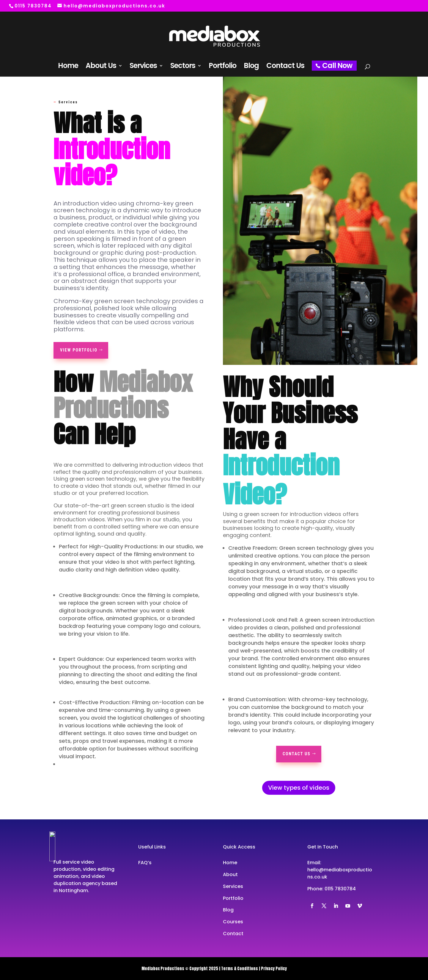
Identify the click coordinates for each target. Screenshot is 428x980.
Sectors (183, 67)
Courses (233, 922)
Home (68, 67)
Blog (251, 67)
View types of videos (299, 788)
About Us (101, 67)
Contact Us (285, 67)
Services (143, 67)
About (230, 874)
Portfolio (222, 67)
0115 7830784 (340, 889)
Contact (233, 934)
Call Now (337, 65)
